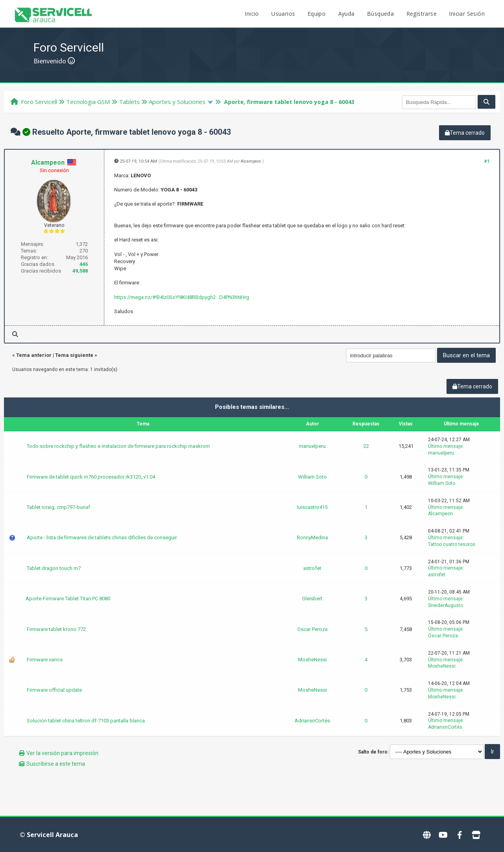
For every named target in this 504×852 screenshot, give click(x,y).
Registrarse (422, 14)
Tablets (129, 102)
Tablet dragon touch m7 (54, 568)
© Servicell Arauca (49, 835)
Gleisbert (312, 599)
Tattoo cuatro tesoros (452, 544)
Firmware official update (54, 690)
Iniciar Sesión (467, 14)
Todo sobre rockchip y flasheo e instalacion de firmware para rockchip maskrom (118, 446)
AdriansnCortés (312, 721)
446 (84, 264)
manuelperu (312, 446)
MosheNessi (312, 660)
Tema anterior (34, 355)
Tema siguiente (74, 355)
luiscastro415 (312, 507)
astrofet (312, 568)
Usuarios (283, 14)
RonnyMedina (312, 537)
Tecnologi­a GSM (88, 102)
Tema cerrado (465, 133)
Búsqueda (380, 14)
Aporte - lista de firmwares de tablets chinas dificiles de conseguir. (102, 537)
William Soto (312, 477)
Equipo (317, 14)
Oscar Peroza (312, 629)
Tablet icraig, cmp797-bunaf (58, 507)
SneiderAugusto (446, 605)
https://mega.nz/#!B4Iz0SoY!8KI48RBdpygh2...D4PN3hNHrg (182, 297)
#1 (487, 161)
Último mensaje (445, 446)
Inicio (252, 14)
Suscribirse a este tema (56, 764)
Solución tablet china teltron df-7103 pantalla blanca (86, 721)
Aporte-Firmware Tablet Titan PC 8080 (68, 599)
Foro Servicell (39, 102)
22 (366, 446)
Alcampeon (48, 162)
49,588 (80, 271)
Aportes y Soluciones (177, 102)
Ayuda (346, 14)
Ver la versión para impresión (62, 753)
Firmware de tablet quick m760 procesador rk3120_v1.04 (91, 477)
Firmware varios (45, 660)
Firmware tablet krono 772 (56, 629)
